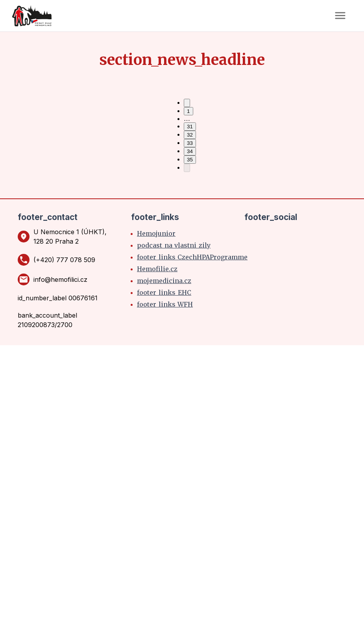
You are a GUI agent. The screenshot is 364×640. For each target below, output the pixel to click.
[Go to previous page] (187, 103)
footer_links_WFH (165, 304)
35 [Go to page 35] (190, 160)
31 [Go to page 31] (190, 127)
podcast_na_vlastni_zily (174, 245)
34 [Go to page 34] (190, 151)
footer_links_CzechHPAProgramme (192, 257)
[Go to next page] (187, 168)
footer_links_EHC (164, 292)
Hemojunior (156, 233)
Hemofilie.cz (157, 269)
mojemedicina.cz (164, 281)
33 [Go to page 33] (190, 143)
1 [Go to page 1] (188, 111)
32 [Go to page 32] (190, 135)
